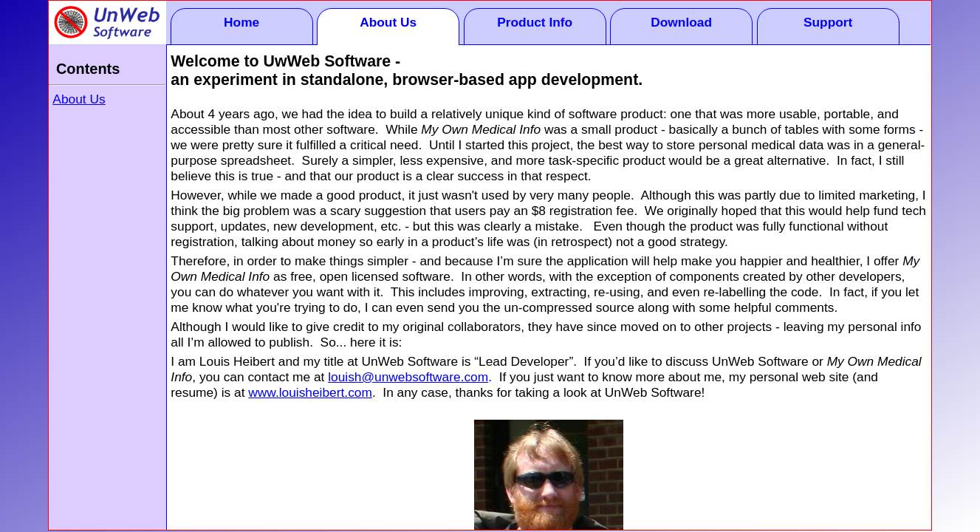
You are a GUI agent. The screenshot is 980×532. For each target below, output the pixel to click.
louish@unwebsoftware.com (408, 377)
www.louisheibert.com (310, 392)
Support (828, 22)
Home (241, 22)
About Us (388, 22)
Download (681, 22)
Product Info (535, 22)
